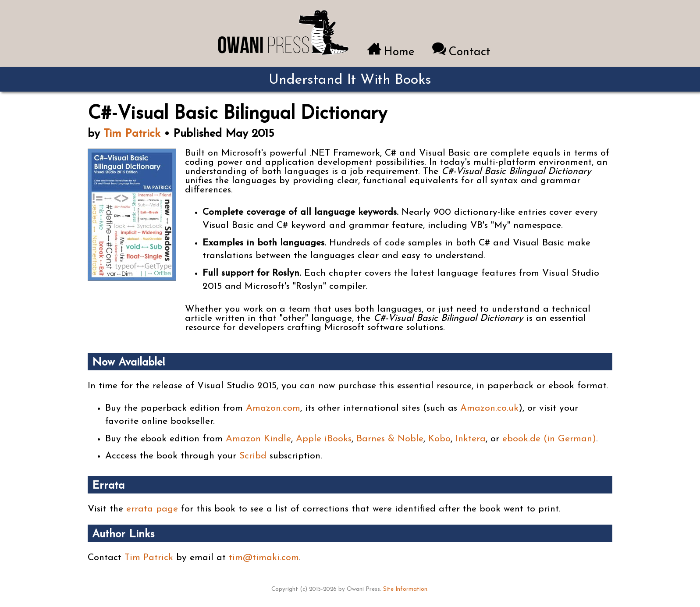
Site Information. (406, 589)
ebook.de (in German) (549, 439)
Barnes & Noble (390, 439)
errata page (152, 509)
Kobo (439, 439)
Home (399, 52)
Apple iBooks (324, 439)
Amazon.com (273, 408)
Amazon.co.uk (489, 408)
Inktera (471, 439)
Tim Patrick (132, 134)
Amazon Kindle (258, 439)
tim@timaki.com (264, 558)
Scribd (253, 456)
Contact (469, 52)
